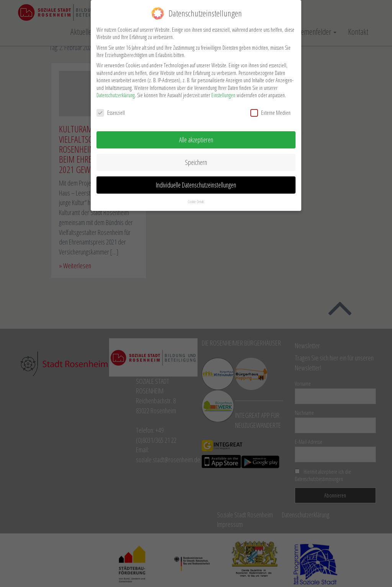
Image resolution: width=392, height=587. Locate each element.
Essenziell (111, 110)
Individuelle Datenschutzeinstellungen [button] (196, 183)
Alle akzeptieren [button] (196, 137)
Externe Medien (270, 110)
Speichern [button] (196, 160)
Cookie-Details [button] (196, 199)
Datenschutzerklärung (116, 93)
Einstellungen (223, 93)
